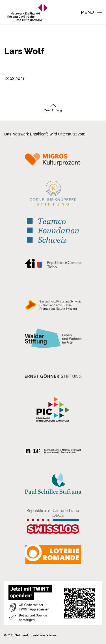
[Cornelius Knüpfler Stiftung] (53, 195)
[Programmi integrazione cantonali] (53, 411)
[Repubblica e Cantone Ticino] (53, 265)
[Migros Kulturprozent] (53, 161)
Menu (87, 12)
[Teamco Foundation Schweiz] (53, 230)
